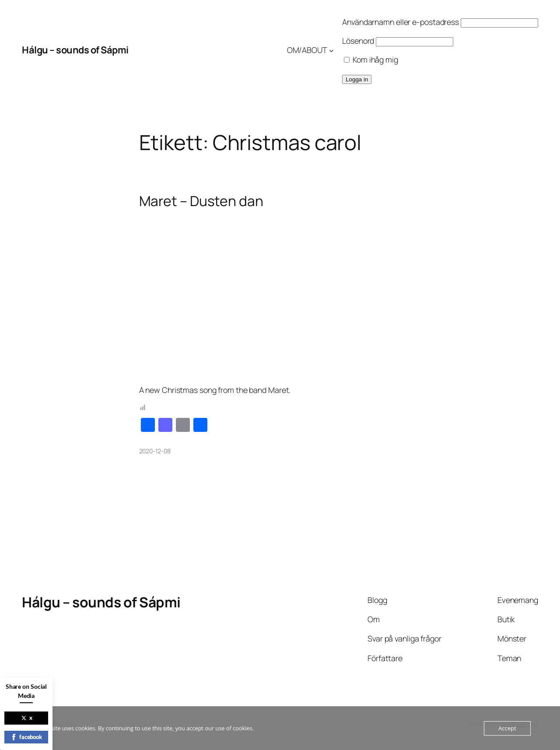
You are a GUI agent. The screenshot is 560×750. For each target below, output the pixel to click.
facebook (26, 737)
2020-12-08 (155, 451)
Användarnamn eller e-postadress (401, 22)
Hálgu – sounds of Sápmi (75, 50)
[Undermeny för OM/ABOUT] (331, 50)
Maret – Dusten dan (201, 201)
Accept (507, 728)
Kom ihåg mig (371, 60)
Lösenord (358, 41)
